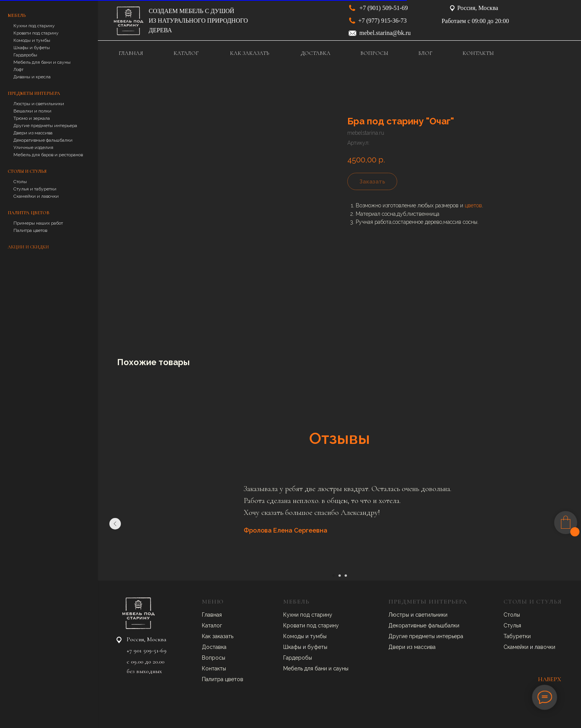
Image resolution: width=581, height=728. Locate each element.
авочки (546, 647)
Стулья (512, 625)
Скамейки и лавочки (36, 196)
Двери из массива (33, 133)
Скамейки (517, 647)
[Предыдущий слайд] (115, 524)
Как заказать (218, 636)
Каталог (212, 625)
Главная (212, 615)
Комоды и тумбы (32, 40)
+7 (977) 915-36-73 (383, 21)
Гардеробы (25, 55)
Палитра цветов (30, 230)
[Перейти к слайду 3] (346, 576)
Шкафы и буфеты (32, 48)
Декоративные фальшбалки (43, 140)
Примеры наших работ (38, 223)
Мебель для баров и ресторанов (48, 155)
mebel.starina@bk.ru (385, 33)
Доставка (214, 647)
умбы (320, 636)
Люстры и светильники (39, 104)
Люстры (399, 615)
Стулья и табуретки (35, 189)
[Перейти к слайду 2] (340, 576)
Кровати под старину (36, 33)
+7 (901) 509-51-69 (384, 8)
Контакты (214, 668)
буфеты (317, 647)
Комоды (294, 636)
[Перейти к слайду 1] (333, 576)
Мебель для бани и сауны (42, 62)
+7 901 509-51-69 (147, 650)
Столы (20, 182)
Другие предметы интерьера (45, 126)
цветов (473, 205)
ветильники (433, 615)
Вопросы (214, 658)
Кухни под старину (34, 26)
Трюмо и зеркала (32, 118)
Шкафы (293, 647)
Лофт (18, 69)
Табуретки (517, 636)
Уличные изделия (33, 147)
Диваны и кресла (32, 77)
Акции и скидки (28, 247)
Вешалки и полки (32, 111)
